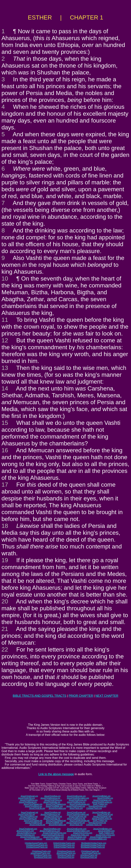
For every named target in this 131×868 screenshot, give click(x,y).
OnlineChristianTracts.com (64, 843)
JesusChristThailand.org (56, 804)
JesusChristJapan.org (102, 800)
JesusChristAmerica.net (50, 814)
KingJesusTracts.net (89, 855)
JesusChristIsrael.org (29, 796)
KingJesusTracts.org (66, 855)
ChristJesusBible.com (98, 839)
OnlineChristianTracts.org (64, 845)
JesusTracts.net (76, 825)
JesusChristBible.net (54, 823)
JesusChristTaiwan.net (33, 821)
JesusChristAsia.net (52, 812)
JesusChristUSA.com (25, 831)
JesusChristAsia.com (52, 829)
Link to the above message (56, 774)
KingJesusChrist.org (66, 857)
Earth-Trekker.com (107, 833)
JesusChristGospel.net (76, 823)
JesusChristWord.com (33, 839)
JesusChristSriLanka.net (102, 819)
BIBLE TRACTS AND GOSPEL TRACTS (40, 696)
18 (5, 526)
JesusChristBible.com (55, 839)
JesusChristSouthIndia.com (53, 835)
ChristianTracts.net (94, 825)
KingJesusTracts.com (43, 855)
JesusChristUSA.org (26, 798)
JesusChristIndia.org (52, 802)
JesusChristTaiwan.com (30, 837)
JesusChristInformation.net (78, 814)
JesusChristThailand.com (54, 837)
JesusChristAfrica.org (29, 800)
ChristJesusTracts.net (90, 851)
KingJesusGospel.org (97, 806)
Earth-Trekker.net (100, 821)
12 (5, 340)
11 (5, 320)
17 (5, 485)
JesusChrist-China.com (105, 835)
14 (5, 388)
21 (5, 629)
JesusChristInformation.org (78, 798)
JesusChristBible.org (54, 806)
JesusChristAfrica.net (29, 816)
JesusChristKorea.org (77, 800)
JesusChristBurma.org (76, 802)
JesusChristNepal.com (25, 835)
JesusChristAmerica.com (50, 831)
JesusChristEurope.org (76, 796)
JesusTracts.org (76, 808)
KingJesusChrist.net (89, 857)
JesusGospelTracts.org (66, 853)
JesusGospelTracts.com (40, 853)
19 (5, 560)
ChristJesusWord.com (76, 839)
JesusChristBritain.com (103, 829)
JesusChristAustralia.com (101, 837)
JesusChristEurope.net (76, 812)
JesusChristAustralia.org (79, 804)
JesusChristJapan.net (102, 816)
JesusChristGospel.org (76, 806)
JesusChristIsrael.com (28, 829)
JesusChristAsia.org (52, 796)
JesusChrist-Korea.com (83, 833)
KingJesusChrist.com (43, 857)
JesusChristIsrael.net (29, 812)
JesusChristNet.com (106, 831)
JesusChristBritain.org (101, 796)
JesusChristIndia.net (52, 819)
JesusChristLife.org (37, 808)
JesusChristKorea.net (77, 816)
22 (5, 649)
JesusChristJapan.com (77, 837)
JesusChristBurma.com (26, 833)
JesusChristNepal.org (28, 802)
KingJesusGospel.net (97, 823)
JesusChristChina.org (53, 800)
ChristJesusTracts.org (66, 851)
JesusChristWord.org (33, 806)
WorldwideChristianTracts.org (93, 845)
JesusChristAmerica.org (50, 798)
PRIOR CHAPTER (81, 696)
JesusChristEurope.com (77, 829)
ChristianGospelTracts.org (37, 845)
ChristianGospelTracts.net (37, 847)
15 (5, 423)
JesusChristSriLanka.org (102, 802)
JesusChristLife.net (105, 814)
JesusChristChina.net (53, 816)
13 (5, 368)
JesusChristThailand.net (56, 821)
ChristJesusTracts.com (41, 851)
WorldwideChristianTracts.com (94, 843)
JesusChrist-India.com (80, 835)
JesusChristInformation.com (78, 831)
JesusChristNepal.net (28, 819)
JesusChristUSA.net (26, 814)
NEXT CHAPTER (107, 696)
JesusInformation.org (57, 808)
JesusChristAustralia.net (79, 821)
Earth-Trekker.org (100, 804)
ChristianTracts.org (94, 808)
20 (5, 601)
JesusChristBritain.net (101, 812)
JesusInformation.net (57, 825)
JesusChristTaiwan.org (33, 804)
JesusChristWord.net (34, 823)
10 (5, 279)
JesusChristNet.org (105, 798)
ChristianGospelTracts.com (36, 843)
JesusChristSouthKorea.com (55, 833)
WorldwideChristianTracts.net (93, 847)
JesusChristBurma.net (76, 819)
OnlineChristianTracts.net (64, 847)
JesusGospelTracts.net (91, 853)
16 (5, 450)
